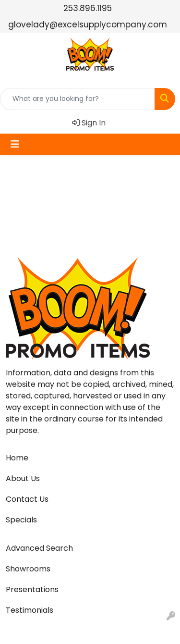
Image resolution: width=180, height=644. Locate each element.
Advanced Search (39, 548)
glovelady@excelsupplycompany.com (88, 25)
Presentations (32, 589)
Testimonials (30, 610)
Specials (21, 520)
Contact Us (27, 499)
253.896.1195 (88, 8)
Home (17, 458)
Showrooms (28, 569)
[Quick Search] (78, 99)
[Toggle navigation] (15, 144)
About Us (23, 478)
